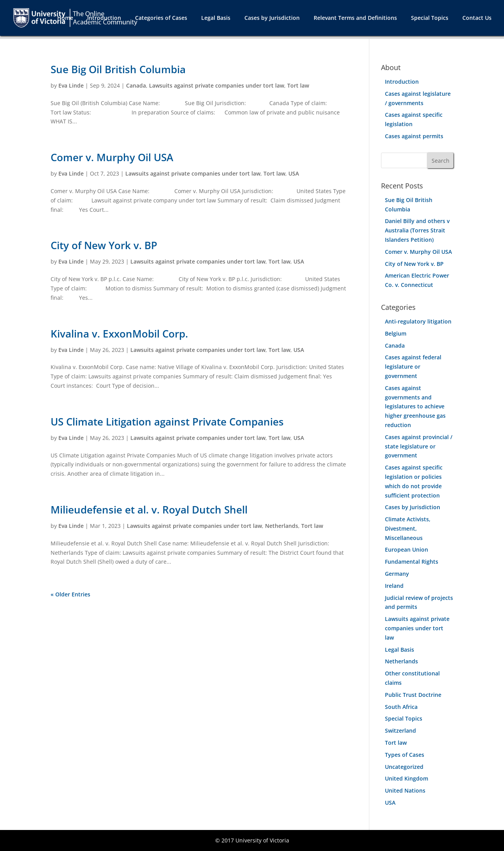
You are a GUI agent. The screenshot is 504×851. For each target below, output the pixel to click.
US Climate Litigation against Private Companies (167, 422)
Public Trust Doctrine (413, 695)
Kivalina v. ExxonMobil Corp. (119, 334)
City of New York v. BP (104, 245)
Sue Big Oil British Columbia (118, 69)
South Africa (401, 707)
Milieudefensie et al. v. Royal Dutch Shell (149, 510)
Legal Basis (216, 18)
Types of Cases (405, 755)
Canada (136, 85)
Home (65, 18)
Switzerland (400, 731)
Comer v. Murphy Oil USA (112, 157)
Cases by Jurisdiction (272, 18)
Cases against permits (414, 136)
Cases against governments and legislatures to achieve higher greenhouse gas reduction (415, 406)
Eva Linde (71, 85)
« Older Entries (70, 594)
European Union (407, 549)
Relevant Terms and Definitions (355, 18)
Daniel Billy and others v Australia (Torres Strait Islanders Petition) (417, 230)
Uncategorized (404, 767)
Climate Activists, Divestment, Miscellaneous (408, 528)
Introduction (104, 18)
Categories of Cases (161, 18)
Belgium (396, 333)
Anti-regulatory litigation (418, 321)
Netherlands (282, 526)
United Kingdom (407, 778)
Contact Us (477, 18)
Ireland (394, 586)
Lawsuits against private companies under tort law (217, 85)
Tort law (298, 85)
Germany (397, 574)
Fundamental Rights (412, 562)
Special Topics (430, 18)
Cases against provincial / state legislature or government (419, 446)
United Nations (405, 790)
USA (294, 173)
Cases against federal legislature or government (413, 367)
